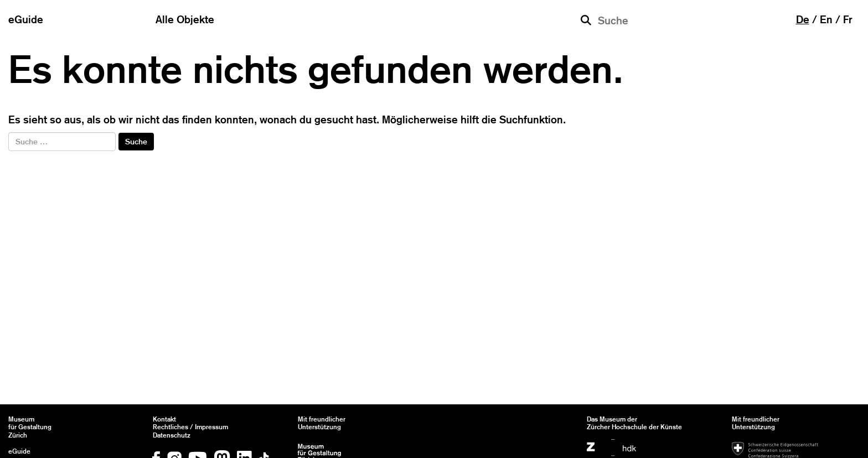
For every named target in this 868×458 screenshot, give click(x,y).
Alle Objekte (185, 19)
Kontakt (164, 419)
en (826, 19)
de (803, 19)
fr (848, 19)
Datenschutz (172, 435)
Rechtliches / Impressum (190, 427)
